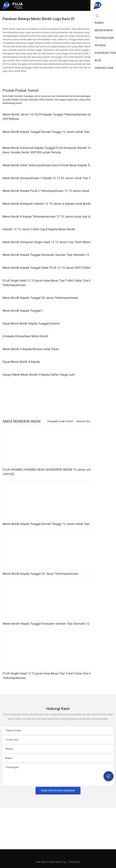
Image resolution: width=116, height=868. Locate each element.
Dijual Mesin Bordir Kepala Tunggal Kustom (31, 323)
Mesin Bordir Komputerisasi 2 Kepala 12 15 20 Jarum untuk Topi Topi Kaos (52, 178)
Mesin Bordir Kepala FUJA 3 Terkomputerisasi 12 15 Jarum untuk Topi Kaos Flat (56, 191)
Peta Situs (75, 862)
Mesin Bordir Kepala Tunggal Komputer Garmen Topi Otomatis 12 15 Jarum (53, 255)
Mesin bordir (105, 421)
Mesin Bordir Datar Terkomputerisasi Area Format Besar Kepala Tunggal (50, 165)
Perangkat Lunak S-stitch (60, 421)
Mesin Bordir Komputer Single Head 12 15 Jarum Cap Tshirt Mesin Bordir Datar (55, 242)
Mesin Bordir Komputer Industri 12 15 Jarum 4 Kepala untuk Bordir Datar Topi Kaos (58, 204)
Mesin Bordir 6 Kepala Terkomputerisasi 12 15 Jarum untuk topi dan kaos (51, 216)
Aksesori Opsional (86, 421)
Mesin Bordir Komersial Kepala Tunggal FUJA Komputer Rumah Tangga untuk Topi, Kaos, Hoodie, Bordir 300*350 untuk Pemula (58, 150)
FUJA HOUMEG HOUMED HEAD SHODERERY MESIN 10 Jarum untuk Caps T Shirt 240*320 (57, 472)
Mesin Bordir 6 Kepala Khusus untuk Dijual (31, 349)
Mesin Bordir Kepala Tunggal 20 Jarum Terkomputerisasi (40, 298)
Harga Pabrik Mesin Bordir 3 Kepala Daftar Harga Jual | (39, 375)
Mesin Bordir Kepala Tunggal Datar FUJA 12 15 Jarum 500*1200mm (48, 268)
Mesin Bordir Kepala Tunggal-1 (23, 311)
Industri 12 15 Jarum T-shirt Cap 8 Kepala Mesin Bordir (39, 229)
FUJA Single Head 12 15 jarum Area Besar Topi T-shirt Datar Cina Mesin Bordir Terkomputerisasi (54, 283)
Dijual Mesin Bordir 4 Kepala (21, 362)
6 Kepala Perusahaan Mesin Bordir (25, 336)
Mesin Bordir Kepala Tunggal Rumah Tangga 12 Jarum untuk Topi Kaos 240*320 (56, 132)
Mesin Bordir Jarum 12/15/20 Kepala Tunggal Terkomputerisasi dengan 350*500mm (50, 117)
